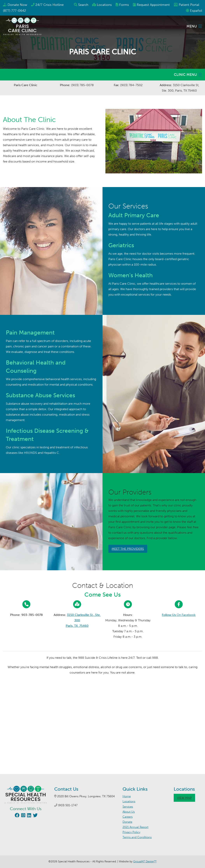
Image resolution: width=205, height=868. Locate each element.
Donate (127, 822)
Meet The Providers (128, 549)
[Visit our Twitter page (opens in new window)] (35, 816)
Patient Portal (189, 5)
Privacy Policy (131, 832)
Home (127, 796)
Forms (124, 5)
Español (196, 11)
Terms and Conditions (137, 837)
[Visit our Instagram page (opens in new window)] (23, 816)
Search (83, 5)
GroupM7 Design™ (145, 861)
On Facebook (179, 615)
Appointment (153, 5)
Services (128, 807)
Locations (104, 5)
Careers (128, 817)
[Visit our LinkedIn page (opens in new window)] (29, 816)
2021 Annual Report (135, 827)
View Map (184, 798)
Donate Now (17, 5)
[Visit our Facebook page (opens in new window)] (17, 816)
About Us (129, 812)
